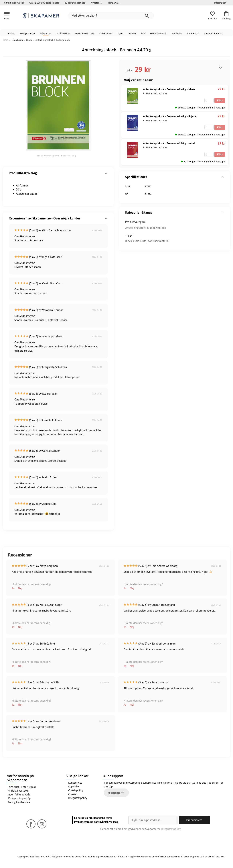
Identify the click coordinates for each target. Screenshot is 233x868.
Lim (143, 33)
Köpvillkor (74, 787)
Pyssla (11, 33)
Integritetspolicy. (171, 829)
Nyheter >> (96, 3)
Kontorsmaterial (158, 33)
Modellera (177, 33)
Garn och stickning (85, 33)
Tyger (121, 33)
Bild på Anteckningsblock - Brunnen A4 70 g (56, 156)
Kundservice (75, 783)
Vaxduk (132, 33)
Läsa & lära (193, 33)
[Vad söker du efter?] (111, 16)
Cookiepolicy (76, 790)
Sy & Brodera (106, 33)
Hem (5, 40)
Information (220, 3)
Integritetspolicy (78, 798)
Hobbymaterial (27, 33)
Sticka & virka (63, 33)
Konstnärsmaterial (213, 33)
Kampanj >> (114, 3)
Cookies (73, 794)
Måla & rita (46, 33)
